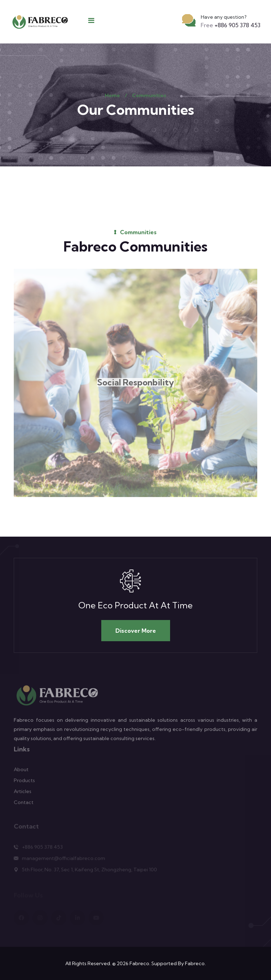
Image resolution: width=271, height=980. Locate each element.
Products (24, 783)
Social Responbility (135, 385)
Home (112, 95)
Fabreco (139, 963)
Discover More (136, 631)
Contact (24, 805)
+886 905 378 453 (231, 25)
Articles (23, 794)
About (21, 772)
